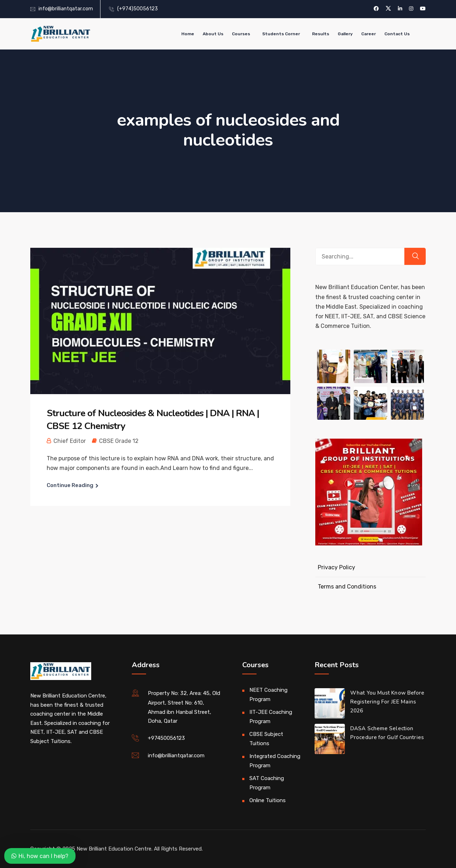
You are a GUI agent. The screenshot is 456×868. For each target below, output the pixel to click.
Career (369, 34)
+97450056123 (166, 738)
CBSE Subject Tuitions (266, 739)
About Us (213, 34)
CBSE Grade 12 (119, 441)
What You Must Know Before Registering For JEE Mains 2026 (387, 702)
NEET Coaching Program (268, 695)
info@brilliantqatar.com (66, 9)
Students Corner (281, 34)
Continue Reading (70, 485)
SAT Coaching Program (267, 783)
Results (321, 34)
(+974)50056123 (138, 9)
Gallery (345, 34)
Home (188, 34)
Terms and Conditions (347, 587)
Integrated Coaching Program (275, 761)
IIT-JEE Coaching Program (271, 717)
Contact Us (397, 34)
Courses (241, 34)
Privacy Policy (336, 567)
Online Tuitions (268, 800)
